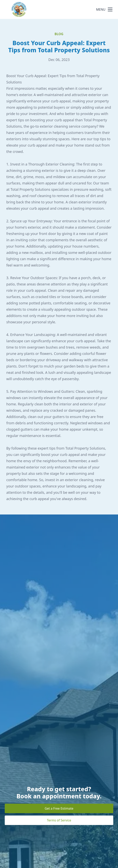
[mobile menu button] (110, 9)
